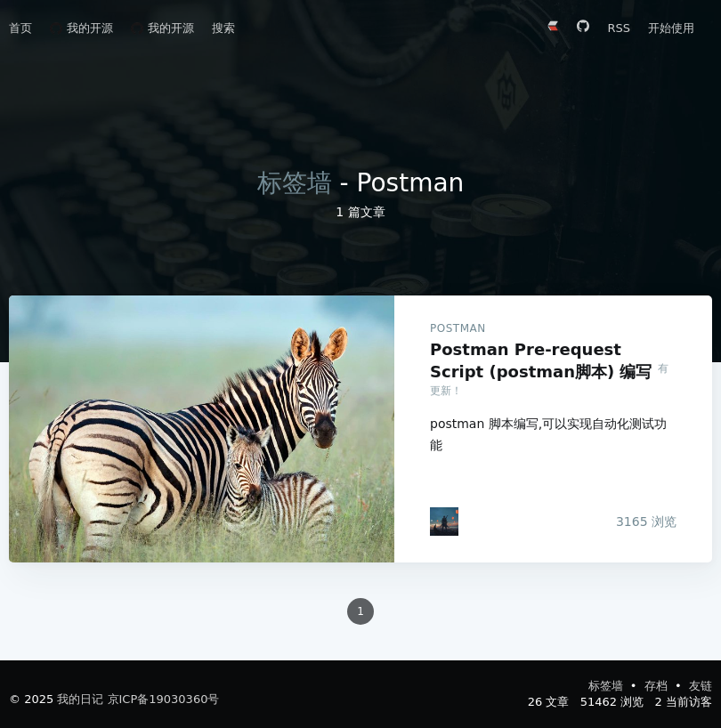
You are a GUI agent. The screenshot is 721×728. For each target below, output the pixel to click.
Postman (458, 328)
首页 (20, 28)
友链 (701, 686)
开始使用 (671, 28)
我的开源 (81, 28)
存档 (658, 686)
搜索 (223, 28)
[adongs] (444, 522)
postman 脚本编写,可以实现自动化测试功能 (548, 434)
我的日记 (80, 699)
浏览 (646, 522)
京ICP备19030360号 (164, 699)
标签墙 (295, 183)
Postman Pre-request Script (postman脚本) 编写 (202, 429)
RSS (619, 28)
